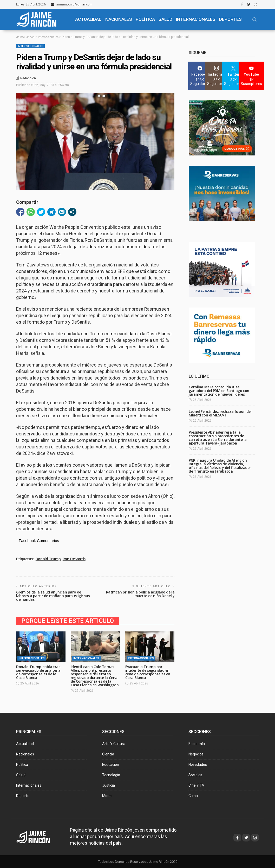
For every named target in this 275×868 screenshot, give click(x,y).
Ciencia (108, 754)
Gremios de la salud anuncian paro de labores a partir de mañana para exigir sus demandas (53, 596)
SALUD (165, 19)
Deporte (23, 795)
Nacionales (25, 754)
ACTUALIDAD (88, 19)
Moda (107, 795)
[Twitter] (234, 76)
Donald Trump (48, 559)
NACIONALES (119, 19)
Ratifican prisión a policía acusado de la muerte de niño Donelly (140, 594)
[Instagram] (217, 76)
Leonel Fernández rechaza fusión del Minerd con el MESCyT (220, 413)
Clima (193, 795)
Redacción (28, 78)
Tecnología (111, 775)
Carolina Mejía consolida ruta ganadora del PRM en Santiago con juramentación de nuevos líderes (219, 391)
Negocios (196, 754)
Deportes (230, 19)
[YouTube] (251, 76)
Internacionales (196, 19)
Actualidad (25, 743)
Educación (111, 764)
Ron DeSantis (74, 559)
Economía (197, 743)
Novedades (198, 764)
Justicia (109, 785)
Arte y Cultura (114, 743)
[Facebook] (200, 76)
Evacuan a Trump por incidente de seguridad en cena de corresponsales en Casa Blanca (148, 672)
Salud (21, 775)
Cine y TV (196, 785)
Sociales (195, 775)
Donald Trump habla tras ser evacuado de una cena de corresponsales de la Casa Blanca (38, 672)
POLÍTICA (145, 19)
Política (22, 764)
